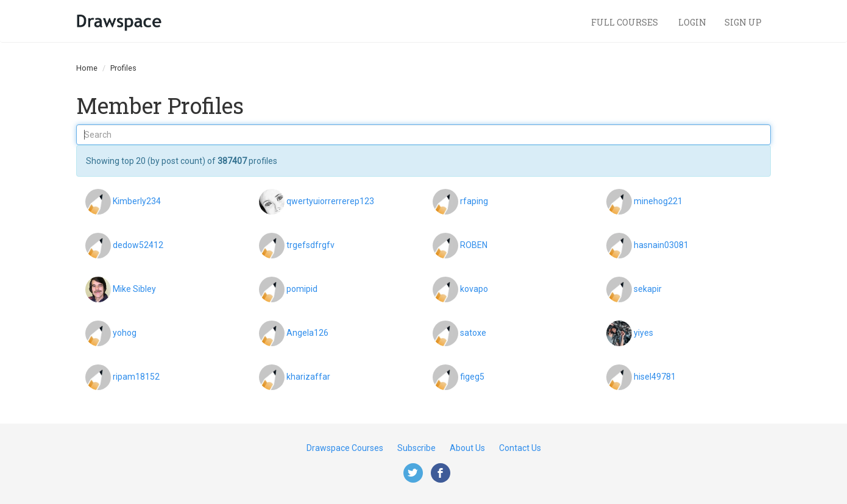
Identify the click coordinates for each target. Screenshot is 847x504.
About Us (467, 448)
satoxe (473, 332)
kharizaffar (308, 376)
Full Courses (626, 22)
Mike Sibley (134, 288)
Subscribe (416, 448)
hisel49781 (655, 376)
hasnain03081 (661, 244)
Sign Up (743, 22)
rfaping (474, 201)
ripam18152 (136, 376)
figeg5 (472, 376)
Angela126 (307, 332)
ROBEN (474, 244)
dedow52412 (138, 244)
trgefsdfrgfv (310, 244)
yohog (125, 332)
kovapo (474, 288)
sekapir (648, 288)
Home (87, 68)
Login (692, 22)
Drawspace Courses (345, 448)
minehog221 (658, 201)
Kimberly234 (137, 201)
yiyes (643, 332)
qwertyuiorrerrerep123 (330, 201)
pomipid (302, 288)
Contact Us (520, 448)
